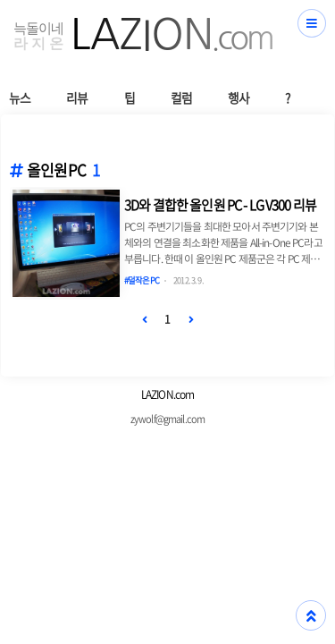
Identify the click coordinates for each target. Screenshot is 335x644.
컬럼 (181, 97)
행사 (239, 97)
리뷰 (77, 97)
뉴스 (20, 97)
